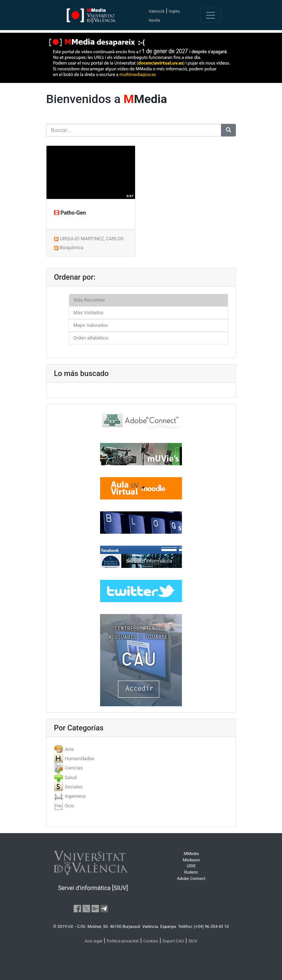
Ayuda (154, 20)
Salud (71, 777)
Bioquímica (71, 248)
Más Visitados (88, 313)
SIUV (193, 941)
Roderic (191, 872)
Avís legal (94, 941)
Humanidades (79, 759)
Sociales (74, 787)
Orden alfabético (91, 338)
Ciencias (74, 768)
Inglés (174, 11)
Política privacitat (123, 941)
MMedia (191, 854)
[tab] (141, 749)
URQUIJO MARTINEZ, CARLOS (92, 239)
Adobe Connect (191, 879)
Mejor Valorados (91, 325)
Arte (69, 749)
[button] (21, 490)
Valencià (156, 11)
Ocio (70, 806)
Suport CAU (173, 941)
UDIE (191, 866)
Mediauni (191, 860)
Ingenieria (75, 796)
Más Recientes (89, 300)
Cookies (151, 941)
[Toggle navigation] (211, 15)
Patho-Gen (70, 213)
